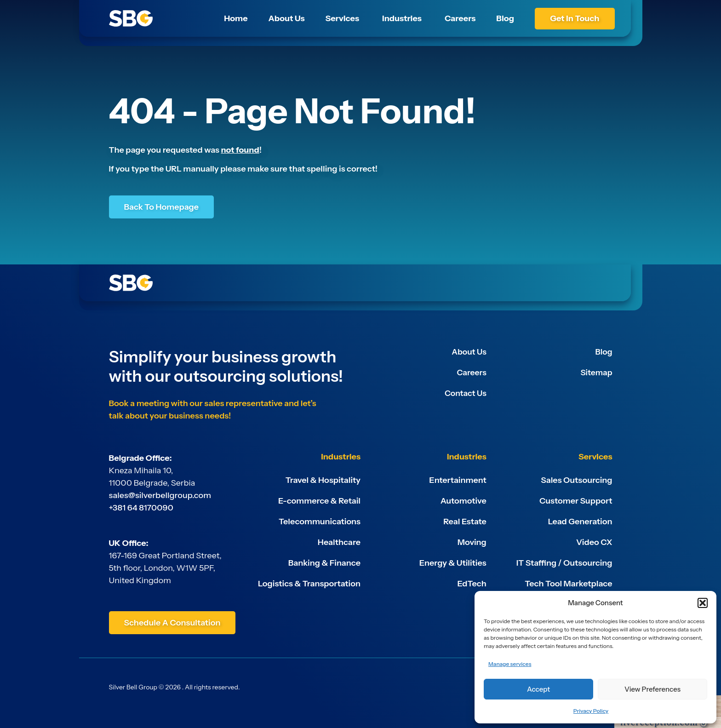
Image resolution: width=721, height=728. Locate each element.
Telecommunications (320, 522)
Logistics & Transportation (309, 584)
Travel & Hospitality (323, 480)
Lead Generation (580, 522)
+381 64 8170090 (141, 508)
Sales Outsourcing (576, 480)
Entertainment (458, 480)
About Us (469, 352)
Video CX (594, 542)
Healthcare (339, 542)
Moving (472, 542)
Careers (471, 373)
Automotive (463, 501)
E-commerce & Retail (319, 501)
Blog (603, 352)
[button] (703, 603)
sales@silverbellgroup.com (160, 495)
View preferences (652, 689)
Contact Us (465, 393)
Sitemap (596, 373)
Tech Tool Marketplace (568, 584)
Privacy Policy (591, 711)
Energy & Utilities (453, 563)
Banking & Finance (324, 563)
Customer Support (576, 501)
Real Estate (465, 522)
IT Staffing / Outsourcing (564, 563)
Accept (538, 689)
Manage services (510, 664)
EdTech (472, 584)
